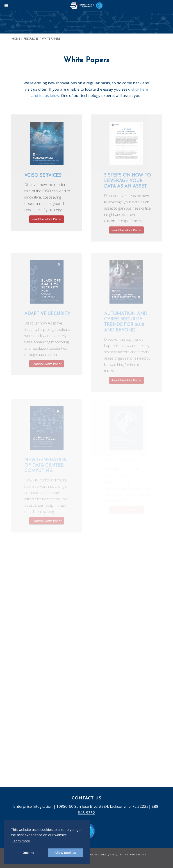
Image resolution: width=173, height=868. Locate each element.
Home (16, 39)
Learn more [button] (21, 841)
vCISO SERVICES (43, 176)
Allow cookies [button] (65, 853)
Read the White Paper (47, 219)
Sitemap (141, 854)
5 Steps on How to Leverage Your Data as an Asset (127, 181)
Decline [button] (28, 853)
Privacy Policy (109, 854)
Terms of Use (127, 854)
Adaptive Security (47, 314)
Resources (31, 39)
